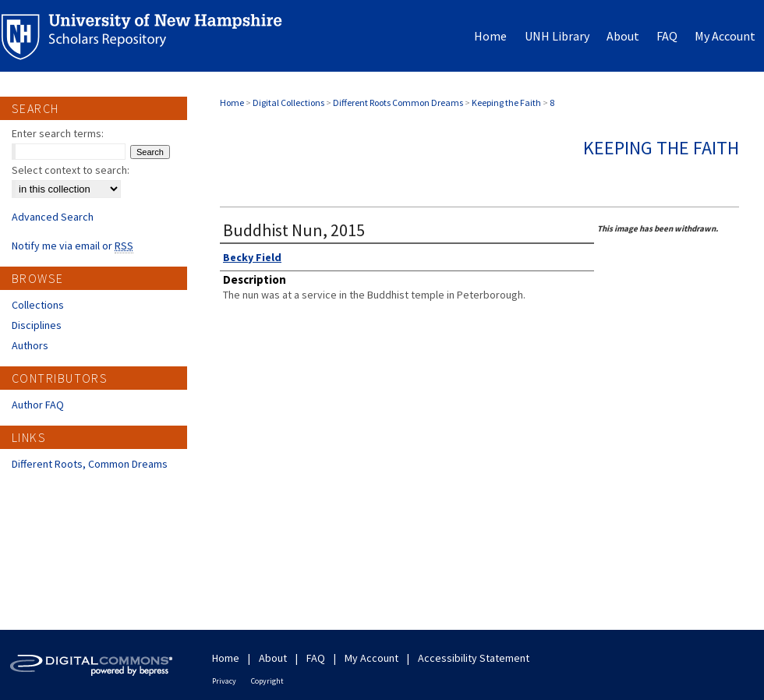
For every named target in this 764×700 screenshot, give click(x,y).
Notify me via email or (73, 246)
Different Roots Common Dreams (398, 103)
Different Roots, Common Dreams (90, 464)
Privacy (224, 681)
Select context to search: (71, 170)
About (273, 658)
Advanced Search (53, 217)
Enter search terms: (58, 133)
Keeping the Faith (506, 103)
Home (232, 103)
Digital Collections (288, 103)
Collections (38, 305)
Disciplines (37, 325)
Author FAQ (38, 405)
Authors (30, 345)
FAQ (316, 658)
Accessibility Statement (474, 658)
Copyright (267, 681)
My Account (371, 658)
